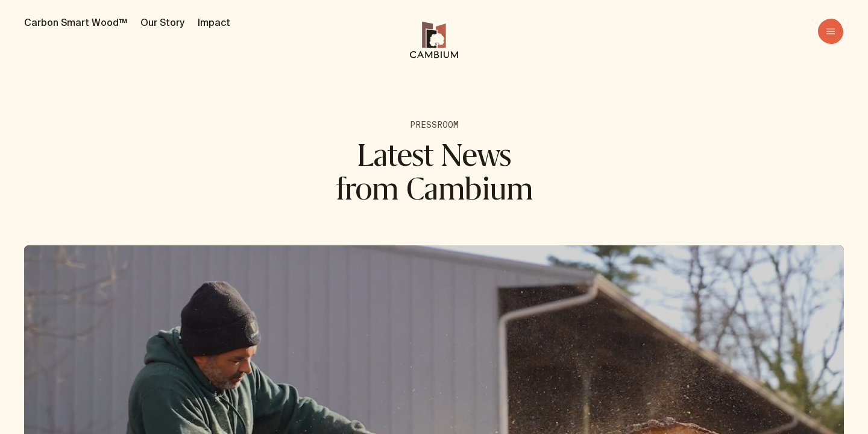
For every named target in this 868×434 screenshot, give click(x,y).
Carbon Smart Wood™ (76, 23)
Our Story (162, 23)
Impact (214, 23)
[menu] (831, 31)
